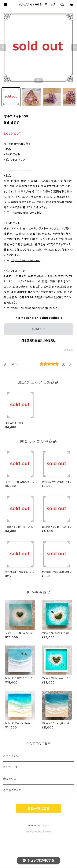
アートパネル (11, 756)
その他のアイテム (13, 790)
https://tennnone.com (26, 260)
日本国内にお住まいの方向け (38, 340)
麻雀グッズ (10, 779)
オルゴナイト (11, 767)
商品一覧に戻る (38, 808)
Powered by (38, 832)
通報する (69, 350)
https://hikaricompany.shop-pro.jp (34, 308)
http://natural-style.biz (26, 213)
